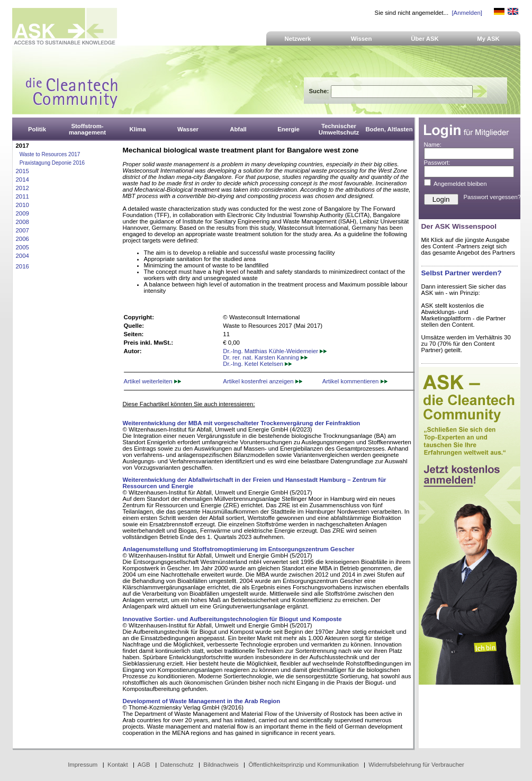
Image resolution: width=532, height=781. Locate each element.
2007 (22, 230)
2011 (22, 196)
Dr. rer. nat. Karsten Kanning (265, 357)
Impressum (83, 765)
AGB (144, 765)
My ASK (488, 39)
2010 (22, 205)
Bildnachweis (221, 765)
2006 (22, 239)
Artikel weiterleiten (152, 381)
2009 (22, 213)
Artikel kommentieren (355, 381)
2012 (22, 188)
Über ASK (425, 39)
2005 (22, 247)
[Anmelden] (467, 13)
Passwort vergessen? (493, 197)
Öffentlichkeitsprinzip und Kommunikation (303, 765)
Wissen (362, 39)
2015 (22, 171)
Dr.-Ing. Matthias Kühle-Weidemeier (275, 351)
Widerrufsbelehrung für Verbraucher (416, 765)
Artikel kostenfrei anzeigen (262, 381)
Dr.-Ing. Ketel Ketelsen (257, 364)
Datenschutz (177, 765)
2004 (22, 256)
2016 (22, 266)
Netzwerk (298, 39)
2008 (22, 222)
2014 (22, 179)
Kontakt (118, 765)
